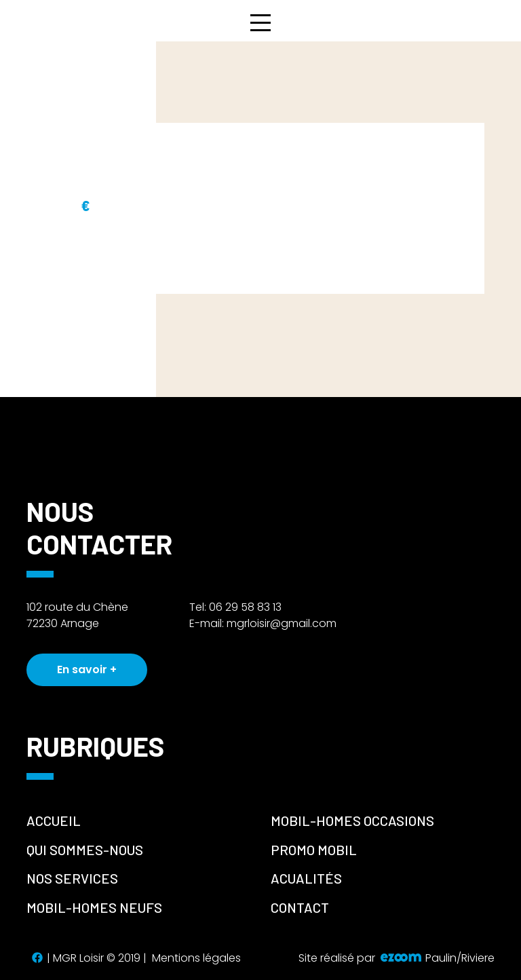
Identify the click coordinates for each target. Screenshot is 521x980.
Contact (300, 907)
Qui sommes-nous (85, 850)
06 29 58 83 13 (245, 607)
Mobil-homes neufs (94, 907)
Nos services (72, 878)
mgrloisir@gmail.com (282, 623)
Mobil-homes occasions (352, 821)
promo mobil (314, 850)
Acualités (306, 878)
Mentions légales (196, 958)
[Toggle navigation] (260, 22)
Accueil (54, 821)
